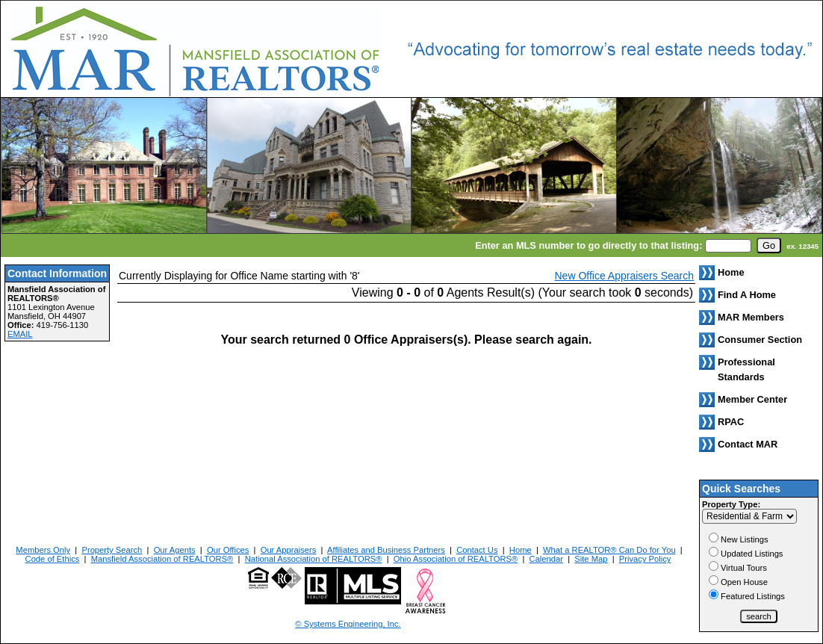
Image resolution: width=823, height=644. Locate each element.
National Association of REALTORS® (314, 559)
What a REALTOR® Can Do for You (609, 550)
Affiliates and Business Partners (386, 550)
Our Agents (175, 550)
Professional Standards (746, 369)
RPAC (731, 422)
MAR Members (751, 317)
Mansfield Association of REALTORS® (162, 559)
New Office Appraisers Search (625, 276)
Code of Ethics (53, 559)
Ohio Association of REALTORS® (456, 559)
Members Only (43, 550)
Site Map (591, 559)
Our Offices (228, 550)
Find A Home (747, 295)
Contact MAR (748, 444)
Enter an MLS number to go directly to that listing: (588, 245)
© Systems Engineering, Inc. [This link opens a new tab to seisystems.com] (348, 624)
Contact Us (477, 550)
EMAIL (20, 334)
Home (521, 550)
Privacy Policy (645, 559)
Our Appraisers (289, 550)
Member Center (752, 399)
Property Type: (731, 504)
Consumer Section (760, 340)
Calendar (546, 559)
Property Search (112, 550)
